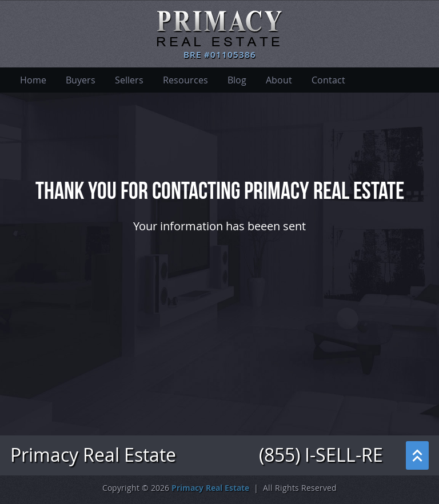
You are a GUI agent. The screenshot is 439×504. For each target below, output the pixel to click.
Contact (328, 80)
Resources (185, 80)
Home (33, 80)
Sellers (129, 80)
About (279, 80)
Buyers (81, 80)
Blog (237, 80)
